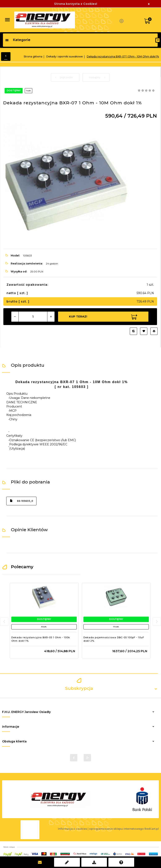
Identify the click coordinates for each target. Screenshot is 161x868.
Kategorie (18, 40)
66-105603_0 (21, 501)
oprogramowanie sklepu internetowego (116, 829)
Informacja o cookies (72, 829)
